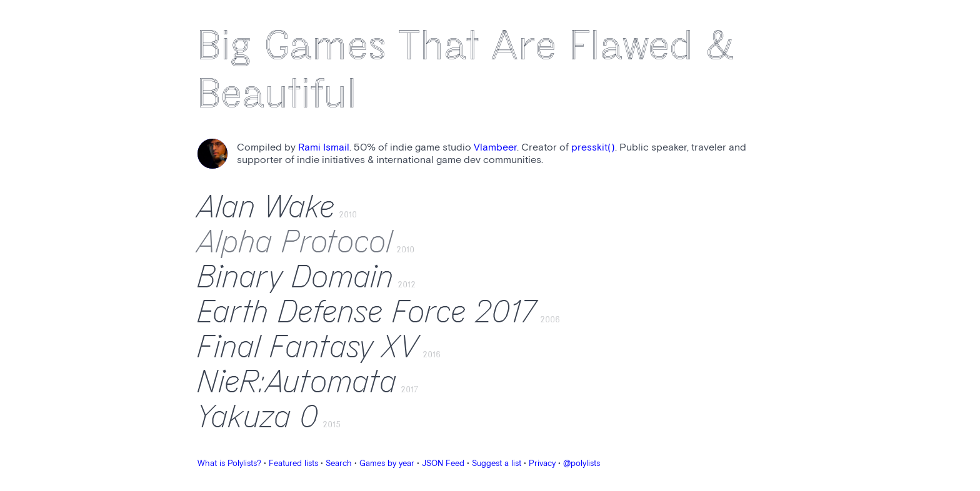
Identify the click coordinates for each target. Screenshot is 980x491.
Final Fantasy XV (308, 347)
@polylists (582, 464)
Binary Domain (296, 277)
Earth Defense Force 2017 (367, 312)
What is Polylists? (229, 464)
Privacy (542, 464)
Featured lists (293, 464)
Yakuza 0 (258, 417)
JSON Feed (443, 464)
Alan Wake (266, 207)
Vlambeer (495, 148)
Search (339, 464)
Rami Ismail (324, 148)
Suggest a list (497, 464)
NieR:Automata (297, 382)
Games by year (387, 464)
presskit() (593, 148)
